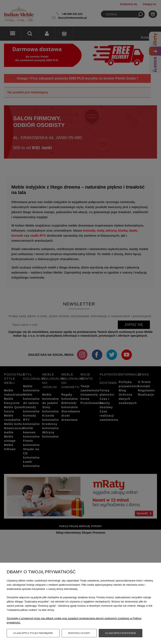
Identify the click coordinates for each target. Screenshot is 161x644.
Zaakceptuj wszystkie (121, 633)
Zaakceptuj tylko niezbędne (33, 633)
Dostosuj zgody (79, 633)
